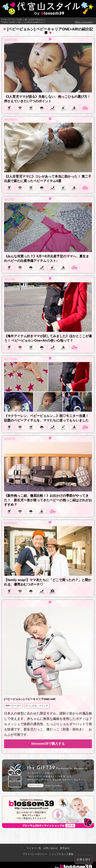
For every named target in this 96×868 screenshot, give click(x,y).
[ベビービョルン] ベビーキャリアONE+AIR (30, 699)
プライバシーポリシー (35, 854)
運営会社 (65, 848)
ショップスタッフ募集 (61, 854)
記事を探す (84, 859)
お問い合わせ (50, 848)
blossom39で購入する (48, 744)
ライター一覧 (34, 848)
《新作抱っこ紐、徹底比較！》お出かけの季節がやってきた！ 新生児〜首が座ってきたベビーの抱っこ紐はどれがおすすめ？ (48, 500)
